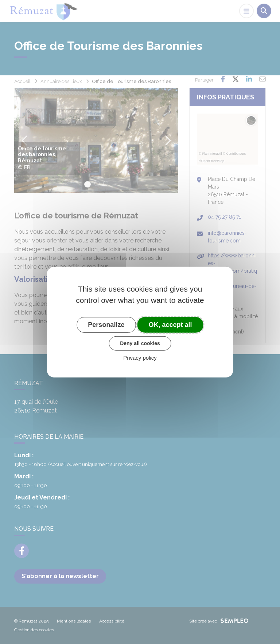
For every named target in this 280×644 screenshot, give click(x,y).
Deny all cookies (140, 343)
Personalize (106, 324)
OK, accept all (170, 324)
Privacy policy (140, 358)
